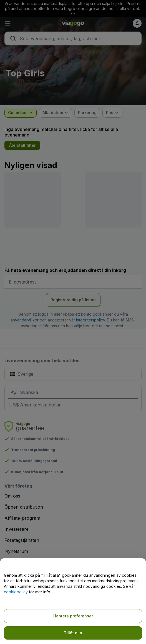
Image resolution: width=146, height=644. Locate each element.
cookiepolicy (16, 592)
